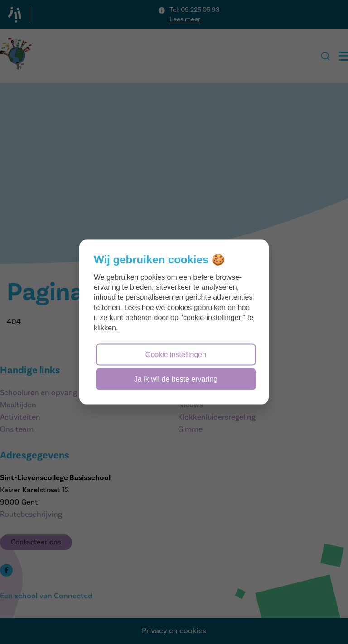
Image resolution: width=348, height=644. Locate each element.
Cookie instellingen (176, 354)
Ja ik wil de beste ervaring (176, 379)
